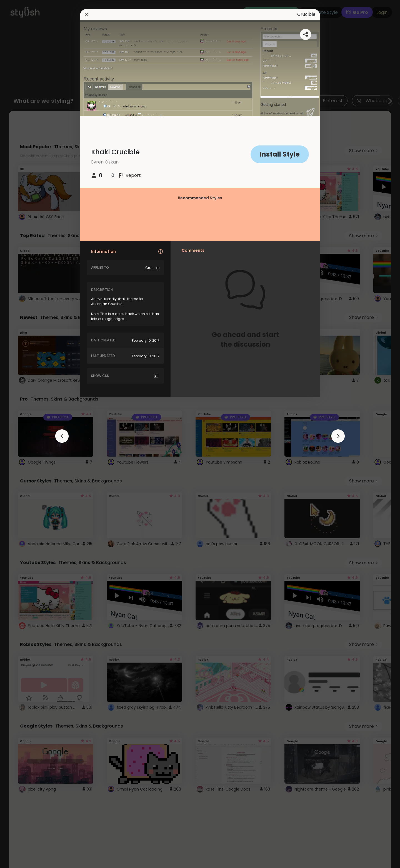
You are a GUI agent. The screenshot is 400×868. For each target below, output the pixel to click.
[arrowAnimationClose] (62, 436)
